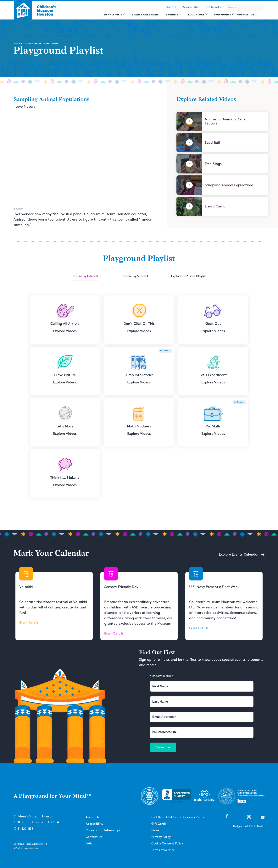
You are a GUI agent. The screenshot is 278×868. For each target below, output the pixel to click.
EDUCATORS (196, 14)
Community (223, 14)
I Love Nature (25, 107)
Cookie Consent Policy (167, 844)
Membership (191, 7)
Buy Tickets (213, 7)
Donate (171, 7)
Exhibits (172, 14)
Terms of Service (163, 850)
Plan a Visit (113, 14)
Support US (246, 14)
